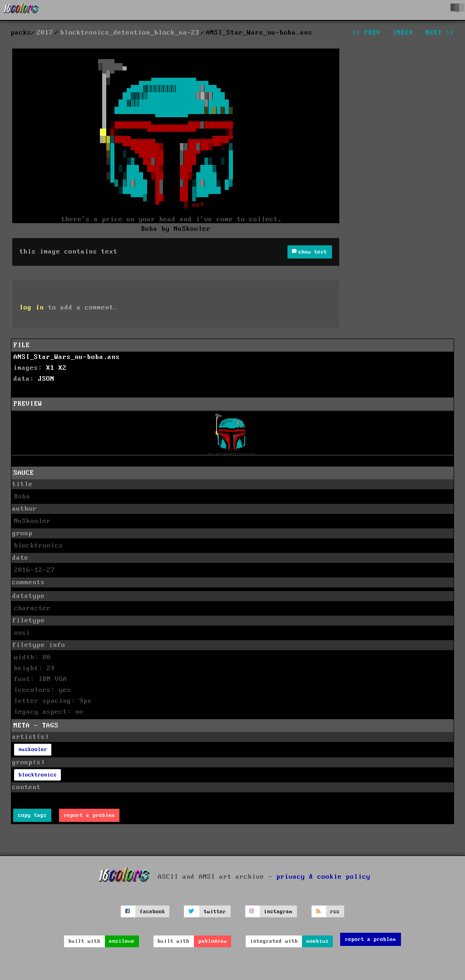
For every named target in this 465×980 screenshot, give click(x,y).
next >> (440, 33)
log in (32, 308)
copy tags (32, 815)
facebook (153, 912)
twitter (215, 912)
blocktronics (38, 775)
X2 (63, 368)
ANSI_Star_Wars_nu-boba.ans (67, 357)
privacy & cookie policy (324, 877)
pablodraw (213, 941)
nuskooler (33, 749)
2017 (45, 33)
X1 (50, 368)
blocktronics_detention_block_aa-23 (130, 33)
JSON (46, 379)
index (403, 33)
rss (335, 912)
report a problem (89, 815)
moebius (318, 941)
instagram (278, 912)
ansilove (122, 941)
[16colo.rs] (21, 10)
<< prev (366, 33)
